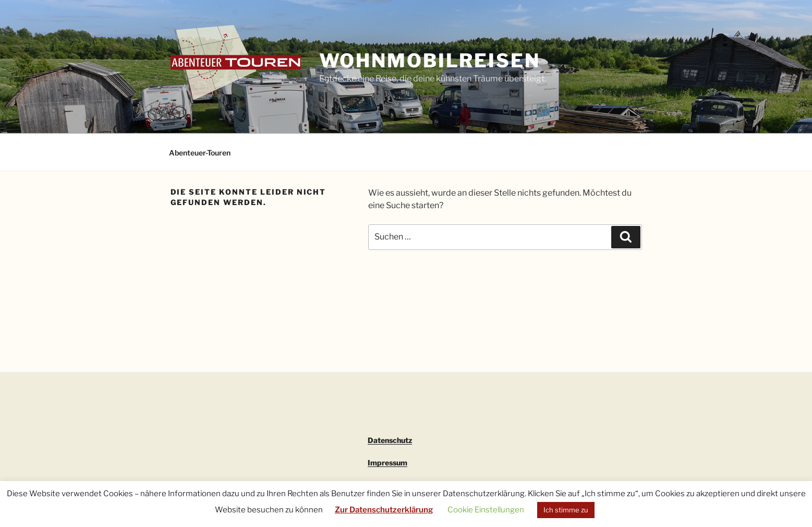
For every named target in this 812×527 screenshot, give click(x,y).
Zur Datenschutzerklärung (384, 510)
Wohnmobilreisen (430, 61)
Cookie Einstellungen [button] (486, 510)
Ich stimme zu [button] (566, 510)
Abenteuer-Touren (200, 153)
